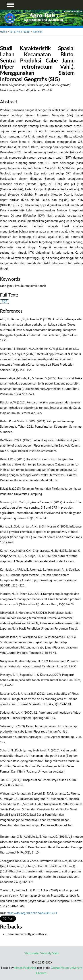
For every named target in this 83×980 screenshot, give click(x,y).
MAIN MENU (10, 5)
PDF (4, 302)
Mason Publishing (25, 968)
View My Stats (49, 953)
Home (3, 32)
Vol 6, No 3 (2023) (20, 32)
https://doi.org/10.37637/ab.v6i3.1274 (32, 913)
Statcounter (32, 953)
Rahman (38, 32)
